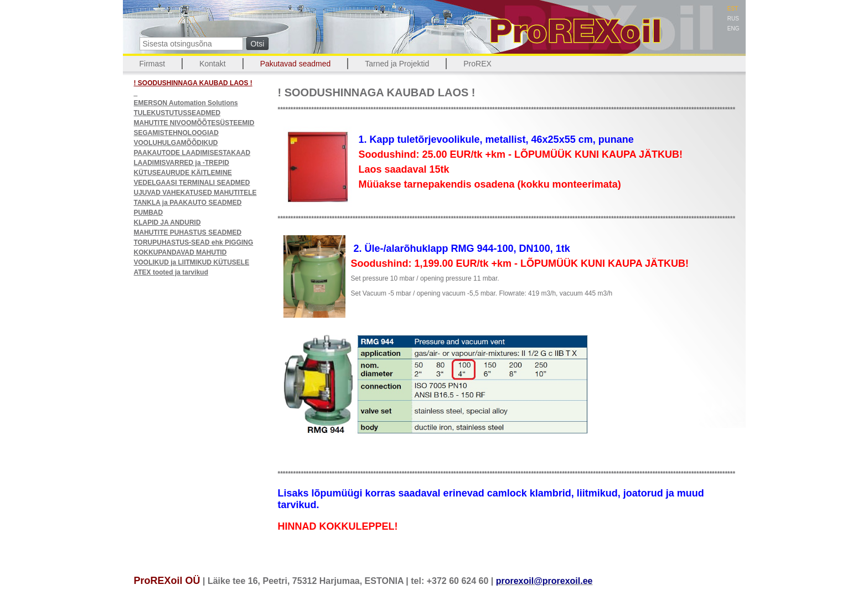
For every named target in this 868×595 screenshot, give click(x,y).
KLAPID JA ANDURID (167, 223)
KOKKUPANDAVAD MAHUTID (180, 252)
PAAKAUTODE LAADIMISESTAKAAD (192, 153)
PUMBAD (149, 213)
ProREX (477, 64)
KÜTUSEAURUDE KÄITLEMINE (183, 173)
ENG (733, 29)
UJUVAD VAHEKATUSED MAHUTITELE (195, 193)
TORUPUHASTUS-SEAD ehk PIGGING (194, 242)
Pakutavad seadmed (296, 64)
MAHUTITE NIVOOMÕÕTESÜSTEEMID (194, 123)
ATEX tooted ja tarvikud (171, 272)
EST (733, 9)
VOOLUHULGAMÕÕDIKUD (176, 143)
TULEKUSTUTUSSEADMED (177, 113)
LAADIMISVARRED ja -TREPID (182, 163)
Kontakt (212, 64)
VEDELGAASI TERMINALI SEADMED (192, 183)
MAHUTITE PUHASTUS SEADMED (188, 232)
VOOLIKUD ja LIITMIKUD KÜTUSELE (192, 262)
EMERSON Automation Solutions (186, 103)
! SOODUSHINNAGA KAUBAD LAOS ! (193, 83)
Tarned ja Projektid (397, 64)
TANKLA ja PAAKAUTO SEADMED (188, 203)
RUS (733, 19)
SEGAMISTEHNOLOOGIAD (176, 133)
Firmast (153, 64)
